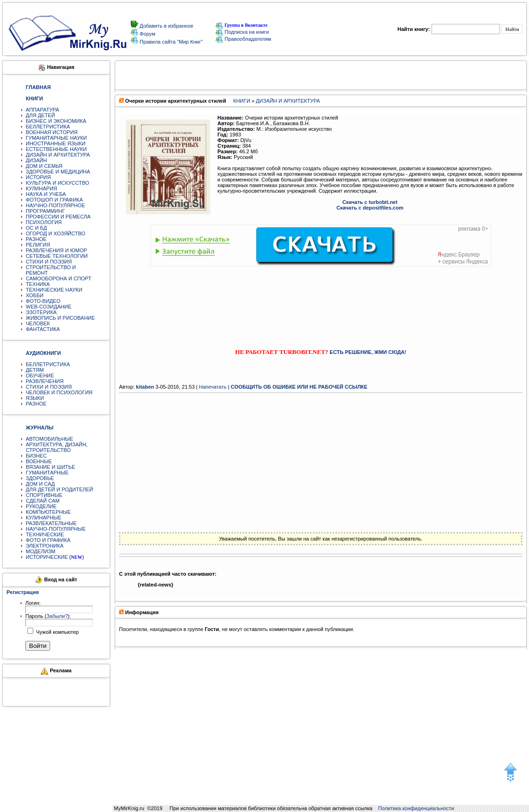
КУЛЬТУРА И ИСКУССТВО (57, 183)
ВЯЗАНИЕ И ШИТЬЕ (50, 467)
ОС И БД (36, 228)
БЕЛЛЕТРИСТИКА (48, 127)
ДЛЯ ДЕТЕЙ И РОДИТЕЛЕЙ (60, 489)
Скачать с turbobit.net (370, 202)
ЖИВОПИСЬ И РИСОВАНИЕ (60, 318)
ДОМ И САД (40, 484)
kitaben (145, 387)
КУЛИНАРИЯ (41, 188)
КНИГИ (242, 101)
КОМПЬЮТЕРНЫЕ (48, 512)
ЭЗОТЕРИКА (41, 312)
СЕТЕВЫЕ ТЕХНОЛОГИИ (57, 256)
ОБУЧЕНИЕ (40, 376)
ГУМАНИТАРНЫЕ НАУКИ (56, 138)
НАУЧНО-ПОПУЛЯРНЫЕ (56, 529)
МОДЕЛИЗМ (41, 551)
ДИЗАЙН (36, 160)
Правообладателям (243, 39)
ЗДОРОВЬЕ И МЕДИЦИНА (58, 172)
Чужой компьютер (57, 632)
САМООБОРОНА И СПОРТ (59, 278)
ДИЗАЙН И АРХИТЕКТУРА (58, 155)
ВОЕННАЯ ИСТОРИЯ (52, 132)
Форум (147, 34)
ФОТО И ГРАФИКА (48, 540)
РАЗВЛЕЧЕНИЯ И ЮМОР (56, 250)
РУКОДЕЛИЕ (41, 506)
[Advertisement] (321, 299)
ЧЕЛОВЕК (38, 323)
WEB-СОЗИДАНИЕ (49, 307)
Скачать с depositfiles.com (370, 208)
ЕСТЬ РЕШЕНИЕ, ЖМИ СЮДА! (368, 352)
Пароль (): (48, 616)
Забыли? (57, 616)
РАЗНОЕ (36, 239)
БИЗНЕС (36, 456)
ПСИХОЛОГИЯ (44, 222)
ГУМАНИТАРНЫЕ (47, 473)
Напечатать (213, 387)
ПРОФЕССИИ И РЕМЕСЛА (58, 217)
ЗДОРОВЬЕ (40, 478)
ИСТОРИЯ (38, 177)
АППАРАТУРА (42, 110)
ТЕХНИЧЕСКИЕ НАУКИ (54, 290)
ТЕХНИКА (38, 284)
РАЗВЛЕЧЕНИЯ (45, 381)
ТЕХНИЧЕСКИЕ (45, 534)
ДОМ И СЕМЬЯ (44, 166)
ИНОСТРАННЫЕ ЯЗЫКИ (56, 143)
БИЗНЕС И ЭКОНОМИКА (56, 121)
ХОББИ (35, 295)
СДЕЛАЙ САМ (43, 501)
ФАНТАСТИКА (43, 329)
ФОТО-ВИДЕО (43, 301)
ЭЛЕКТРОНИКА (45, 546)
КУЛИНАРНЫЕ (44, 518)
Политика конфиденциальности (416, 808)
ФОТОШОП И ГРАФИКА (54, 200)
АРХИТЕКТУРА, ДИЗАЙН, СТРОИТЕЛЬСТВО (57, 447)
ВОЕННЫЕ (39, 461)
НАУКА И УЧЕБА (46, 194)
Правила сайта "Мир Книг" (171, 42)
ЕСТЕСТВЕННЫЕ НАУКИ (56, 149)
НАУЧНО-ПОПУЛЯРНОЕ (56, 205)
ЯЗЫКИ (35, 398)
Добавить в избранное (166, 26)
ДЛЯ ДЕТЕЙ (40, 115)
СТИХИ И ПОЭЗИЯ (49, 262)
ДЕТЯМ (35, 370)
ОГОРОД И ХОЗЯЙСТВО (56, 233)
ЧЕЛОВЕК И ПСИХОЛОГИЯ (59, 392)
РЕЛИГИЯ (38, 245)
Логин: (33, 603)
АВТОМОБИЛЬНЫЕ (49, 439)
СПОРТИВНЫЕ (44, 495)
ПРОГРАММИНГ (45, 211)
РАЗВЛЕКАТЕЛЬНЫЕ (51, 523)
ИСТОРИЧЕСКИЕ (47, 557)
